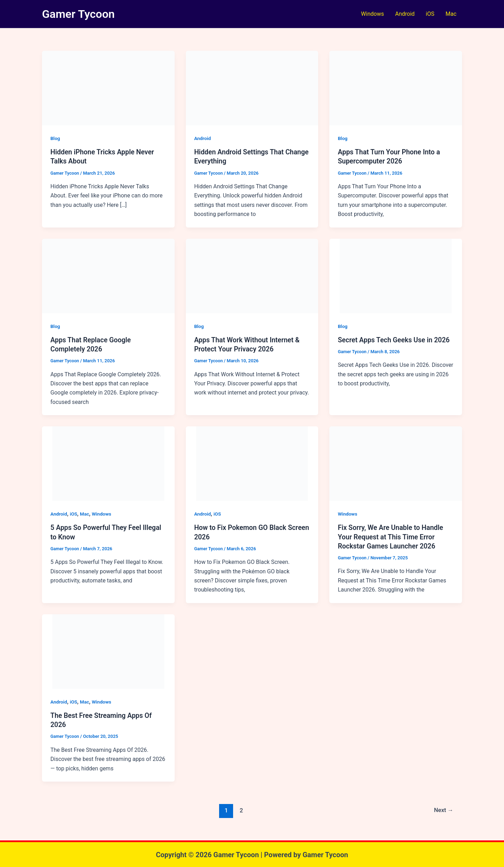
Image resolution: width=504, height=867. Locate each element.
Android (405, 14)
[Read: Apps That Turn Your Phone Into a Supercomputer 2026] (396, 88)
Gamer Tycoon (78, 14)
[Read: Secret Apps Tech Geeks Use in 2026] (396, 275)
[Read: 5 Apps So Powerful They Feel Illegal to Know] (108, 463)
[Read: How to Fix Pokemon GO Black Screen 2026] (252, 463)
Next (443, 810)
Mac (451, 14)
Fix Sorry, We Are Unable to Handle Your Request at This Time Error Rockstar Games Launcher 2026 (392, 536)
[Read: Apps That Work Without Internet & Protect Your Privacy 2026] (252, 275)
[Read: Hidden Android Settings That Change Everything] (252, 88)
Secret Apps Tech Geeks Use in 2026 (395, 340)
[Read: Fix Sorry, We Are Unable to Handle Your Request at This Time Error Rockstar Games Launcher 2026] (396, 463)
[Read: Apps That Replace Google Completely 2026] (108, 275)
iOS (430, 14)
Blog (55, 138)
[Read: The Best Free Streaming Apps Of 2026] (108, 651)
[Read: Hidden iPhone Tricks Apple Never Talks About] (108, 88)
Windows (373, 14)
